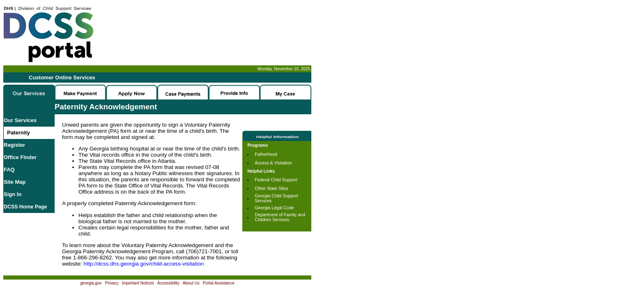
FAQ (9, 170)
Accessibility (168, 283)
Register (14, 145)
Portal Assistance (219, 283)
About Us (191, 283)
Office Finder (20, 157)
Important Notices (138, 283)
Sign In (13, 194)
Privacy (112, 283)
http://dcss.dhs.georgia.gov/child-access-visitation (144, 264)
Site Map (15, 182)
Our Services (20, 120)
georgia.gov (91, 283)
